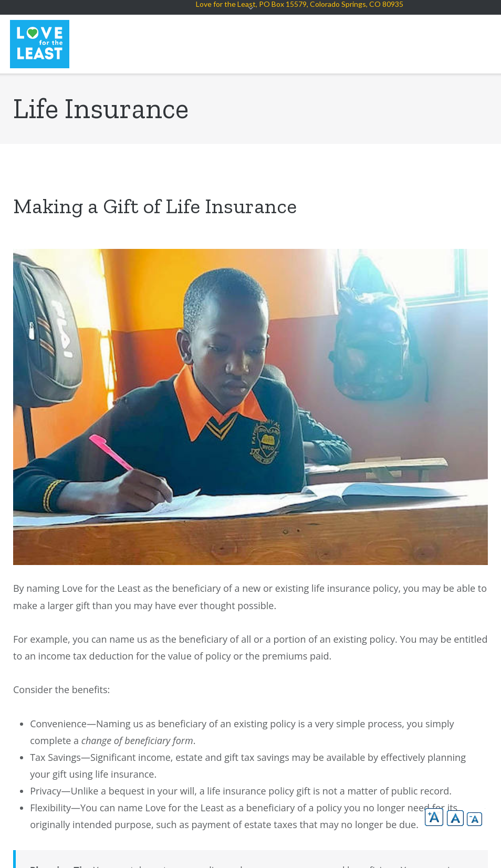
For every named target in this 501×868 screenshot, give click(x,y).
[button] (434, 817)
